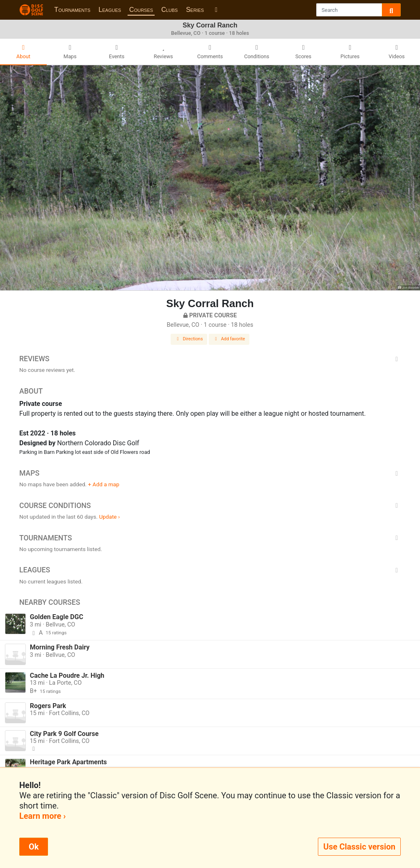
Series (195, 10)
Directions (189, 339)
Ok (34, 847)
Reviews (210, 359)
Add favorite (229, 339)
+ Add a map (104, 484)
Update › (109, 517)
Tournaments (72, 10)
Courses (141, 10)
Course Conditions (210, 506)
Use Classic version (359, 847)
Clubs (169, 10)
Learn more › (42, 816)
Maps (210, 473)
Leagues (110, 10)
